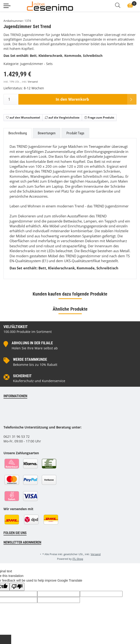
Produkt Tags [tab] (75, 133)
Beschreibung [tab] (18, 133)
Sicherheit (22, 376)
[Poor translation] (17, 587)
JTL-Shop (78, 559)
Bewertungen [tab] (47, 133)
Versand (33, 82)
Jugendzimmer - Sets (36, 64)
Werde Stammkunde (30, 359)
